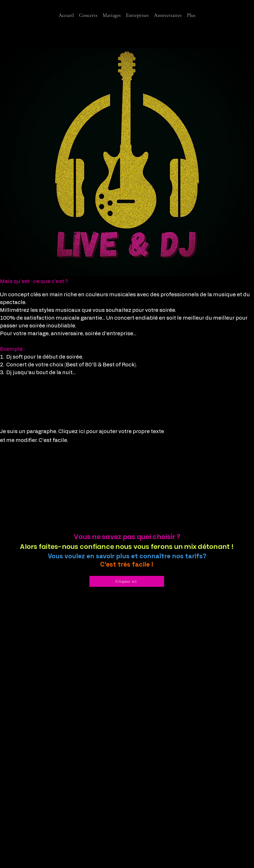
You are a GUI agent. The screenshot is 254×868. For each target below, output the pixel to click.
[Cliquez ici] (127, 581)
